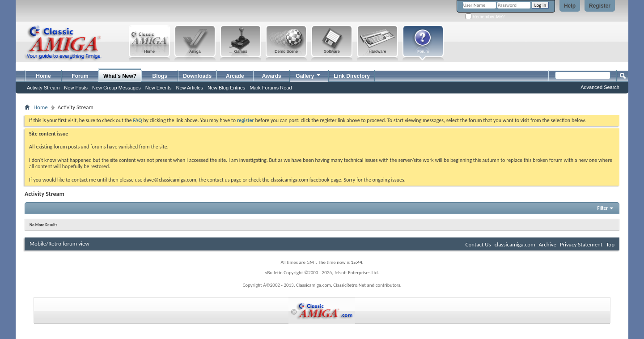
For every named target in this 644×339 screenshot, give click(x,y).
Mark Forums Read (271, 88)
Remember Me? (485, 17)
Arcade (235, 76)
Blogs (160, 76)
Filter (602, 208)
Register (600, 6)
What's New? (120, 76)
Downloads (197, 76)
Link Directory (352, 76)
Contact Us (478, 244)
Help (570, 6)
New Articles (189, 88)
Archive (547, 244)
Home (43, 76)
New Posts (76, 88)
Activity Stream (43, 88)
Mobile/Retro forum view (59, 244)
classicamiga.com (515, 244)
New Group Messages (117, 88)
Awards (272, 76)
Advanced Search (600, 87)
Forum (80, 76)
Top (610, 244)
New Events (159, 88)
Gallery (309, 75)
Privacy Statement (581, 244)
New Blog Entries (226, 88)
